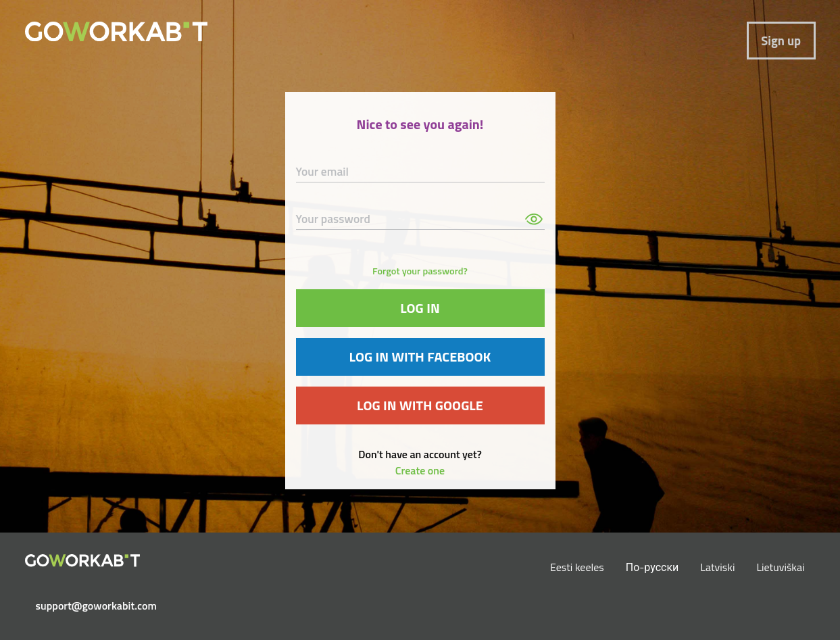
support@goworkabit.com (88, 606)
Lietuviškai (780, 567)
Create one (420, 470)
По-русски (652, 567)
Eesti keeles (577, 567)
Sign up (781, 41)
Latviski (717, 567)
